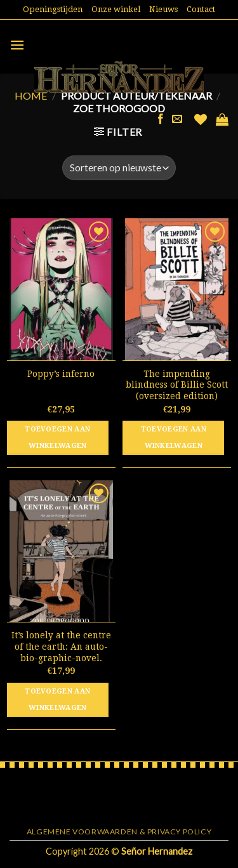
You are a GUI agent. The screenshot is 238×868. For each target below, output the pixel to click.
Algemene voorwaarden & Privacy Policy (119, 832)
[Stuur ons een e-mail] (177, 119)
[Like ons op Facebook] (161, 119)
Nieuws (163, 9)
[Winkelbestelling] (119, 168)
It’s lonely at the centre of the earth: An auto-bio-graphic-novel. (61, 646)
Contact (201, 9)
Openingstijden (53, 9)
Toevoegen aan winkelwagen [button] (57, 437)
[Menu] (17, 45)
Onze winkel (116, 9)
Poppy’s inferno (61, 374)
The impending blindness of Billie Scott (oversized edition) (177, 385)
